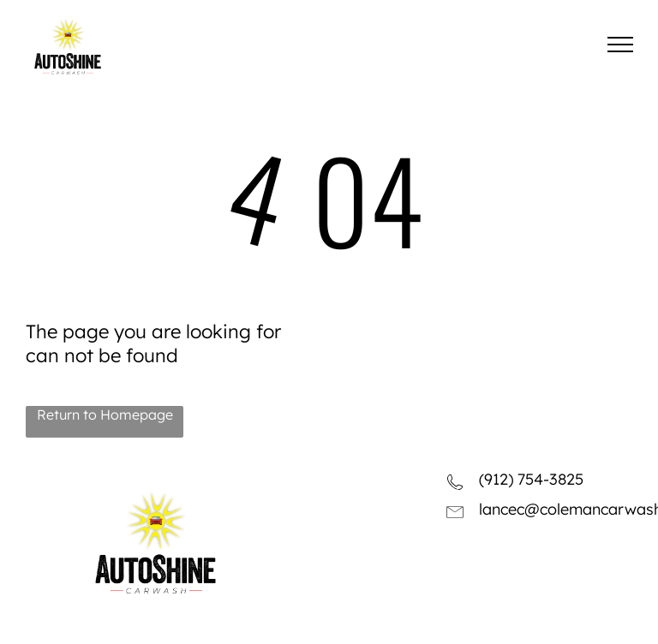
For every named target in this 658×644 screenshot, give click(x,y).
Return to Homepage (105, 414)
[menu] (620, 45)
